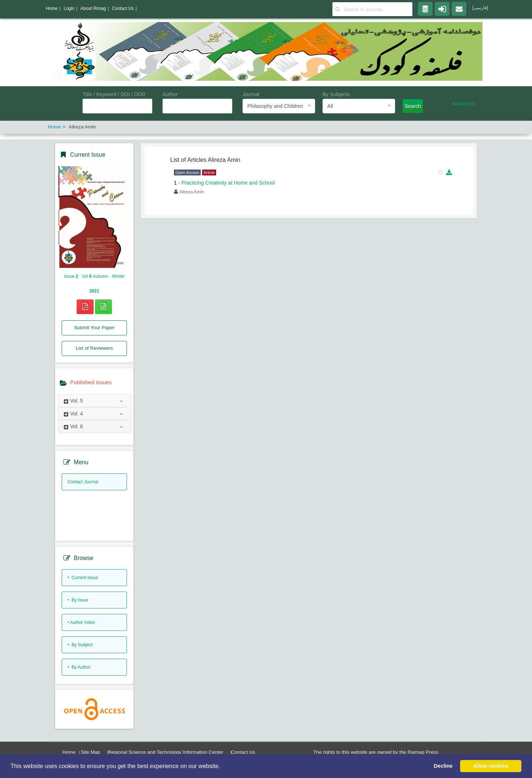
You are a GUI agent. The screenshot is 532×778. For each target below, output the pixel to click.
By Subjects (336, 94)
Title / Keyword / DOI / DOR (114, 94)
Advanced (463, 103)
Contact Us (243, 752)
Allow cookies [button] (491, 766)
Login (69, 8)
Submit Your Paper (94, 328)
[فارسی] (480, 8)
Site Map (90, 752)
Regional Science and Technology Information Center (166, 752)
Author (170, 94)
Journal (251, 94)
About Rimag (93, 8)
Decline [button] (443, 766)
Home (69, 752)
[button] (223, 767)
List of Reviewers (94, 348)
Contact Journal (83, 482)
